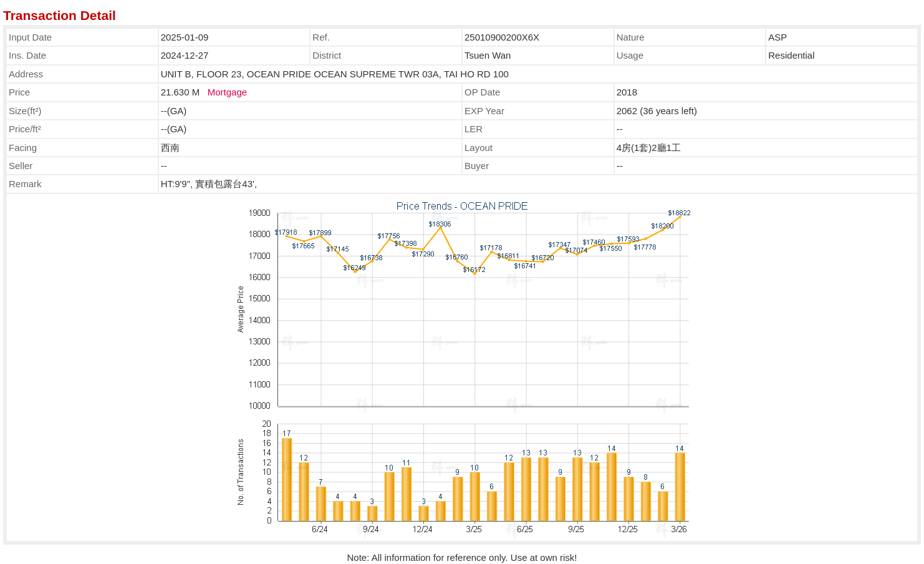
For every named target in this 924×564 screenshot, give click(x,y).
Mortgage (227, 92)
